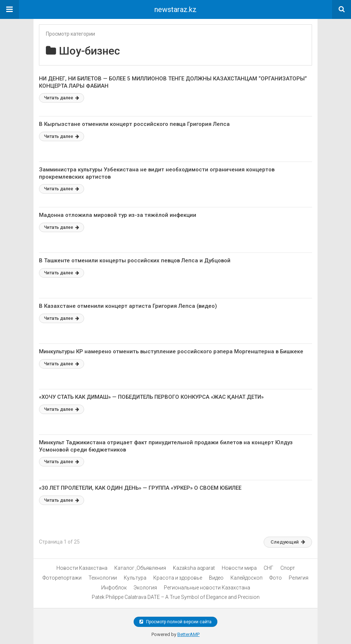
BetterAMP (188, 634)
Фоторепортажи (62, 578)
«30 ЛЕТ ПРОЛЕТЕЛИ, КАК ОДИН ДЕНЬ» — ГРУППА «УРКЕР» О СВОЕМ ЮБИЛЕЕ (140, 488)
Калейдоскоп (247, 578)
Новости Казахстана (82, 568)
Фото (276, 578)
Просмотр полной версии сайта (175, 622)
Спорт (288, 568)
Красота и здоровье (178, 578)
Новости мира (239, 568)
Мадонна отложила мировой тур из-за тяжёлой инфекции (118, 215)
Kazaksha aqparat (194, 568)
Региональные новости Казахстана (207, 588)
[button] (9, 9)
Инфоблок (114, 588)
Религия (299, 578)
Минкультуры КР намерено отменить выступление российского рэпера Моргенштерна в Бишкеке (171, 351)
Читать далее (62, 98)
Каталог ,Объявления (140, 568)
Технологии (103, 578)
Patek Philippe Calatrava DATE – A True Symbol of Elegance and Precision (176, 597)
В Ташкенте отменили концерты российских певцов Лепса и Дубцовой (135, 261)
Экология (145, 588)
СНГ (269, 568)
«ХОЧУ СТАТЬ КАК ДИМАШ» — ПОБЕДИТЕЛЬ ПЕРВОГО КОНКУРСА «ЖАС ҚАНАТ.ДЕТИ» (151, 397)
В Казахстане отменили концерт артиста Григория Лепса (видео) (128, 306)
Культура (135, 578)
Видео (216, 578)
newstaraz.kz (175, 9)
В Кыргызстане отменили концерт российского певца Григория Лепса (134, 124)
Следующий (288, 542)
